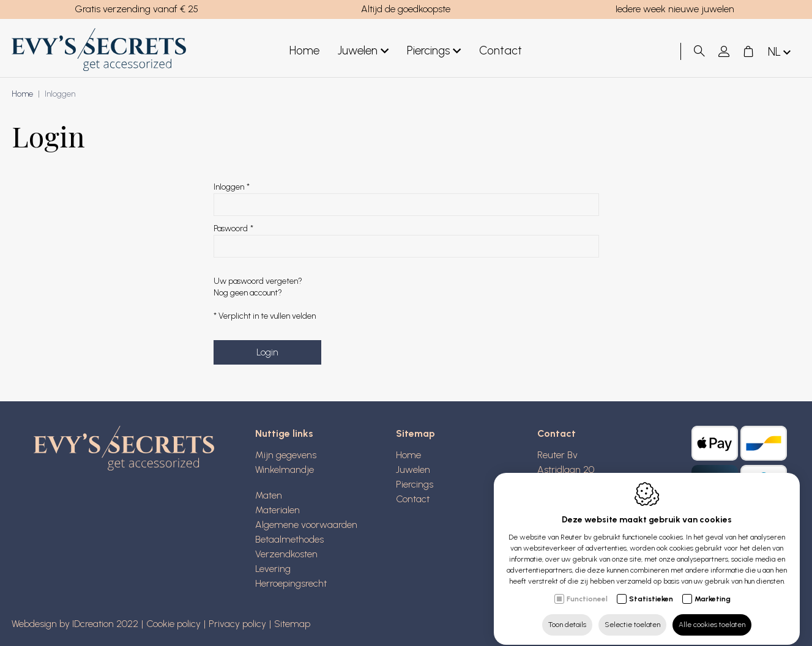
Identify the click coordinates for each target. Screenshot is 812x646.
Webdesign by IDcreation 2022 (75, 624)
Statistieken (651, 588)
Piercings (434, 51)
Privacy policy (237, 624)
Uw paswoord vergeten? (258, 281)
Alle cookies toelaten (712, 614)
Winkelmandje (285, 470)
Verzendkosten (286, 554)
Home (304, 50)
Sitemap (415, 433)
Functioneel (587, 588)
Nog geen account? (248, 293)
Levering (273, 569)
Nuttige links (284, 433)
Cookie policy (173, 624)
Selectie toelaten (632, 614)
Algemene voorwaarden (306, 525)
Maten (269, 495)
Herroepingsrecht (291, 583)
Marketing (713, 588)
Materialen (277, 510)
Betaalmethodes (289, 539)
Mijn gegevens (286, 455)
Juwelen (363, 51)
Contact (501, 50)
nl (780, 52)
